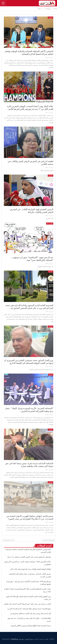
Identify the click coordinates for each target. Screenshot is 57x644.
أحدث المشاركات (8, 540)
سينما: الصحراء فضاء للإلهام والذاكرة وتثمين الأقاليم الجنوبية (31, 626)
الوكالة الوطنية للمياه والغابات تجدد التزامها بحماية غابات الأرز (30, 569)
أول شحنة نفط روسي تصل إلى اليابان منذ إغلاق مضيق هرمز (31, 613)
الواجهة (51, 18)
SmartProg (15, 639)
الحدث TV (50, 128)
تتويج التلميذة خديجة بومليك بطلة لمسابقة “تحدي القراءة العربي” (29, 609)
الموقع (51, 375)
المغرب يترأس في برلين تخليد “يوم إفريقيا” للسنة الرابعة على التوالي (27, 604)
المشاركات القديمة (48, 540)
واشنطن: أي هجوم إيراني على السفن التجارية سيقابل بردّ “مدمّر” (29, 557)
